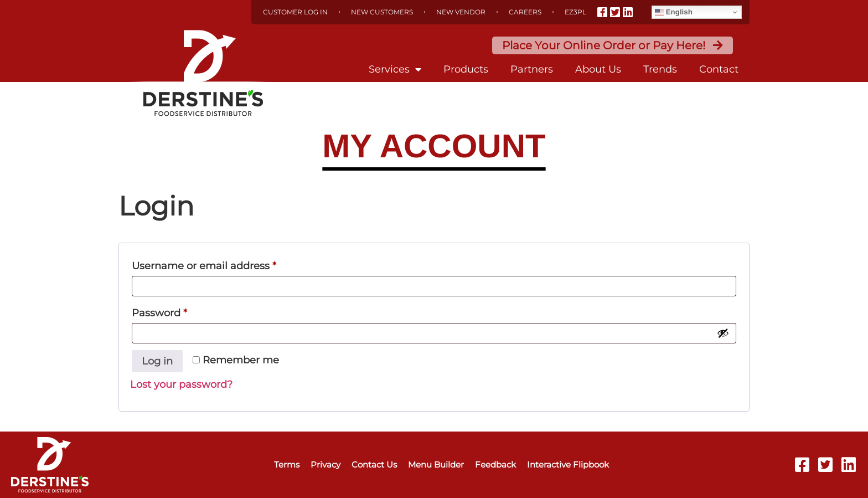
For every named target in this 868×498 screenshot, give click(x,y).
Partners (532, 69)
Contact (719, 69)
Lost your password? (181, 384)
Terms (287, 464)
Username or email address (227, 264)
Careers (525, 12)
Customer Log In (295, 12)
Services (395, 69)
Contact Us (374, 464)
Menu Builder (436, 464)
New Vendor (461, 12)
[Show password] (723, 333)
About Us (598, 69)
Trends (660, 69)
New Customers (382, 12)
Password (182, 311)
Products (466, 69)
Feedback (495, 464)
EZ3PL (575, 12)
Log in (157, 361)
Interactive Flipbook (568, 464)
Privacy (325, 464)
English (674, 12)
